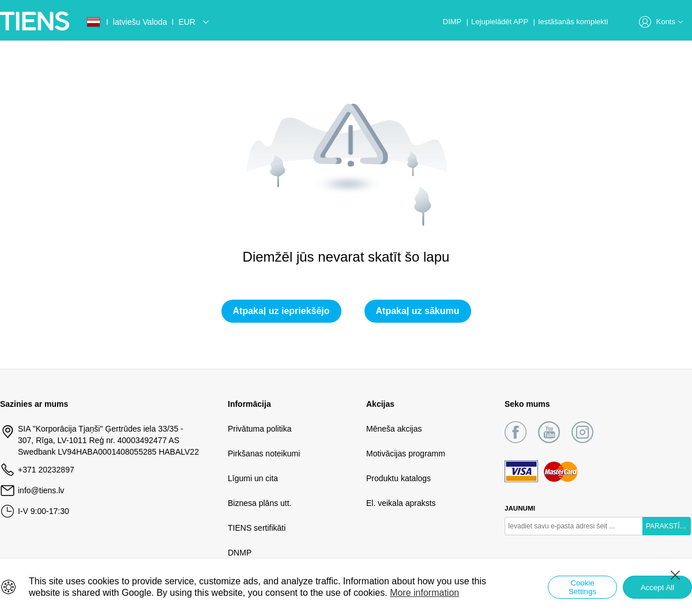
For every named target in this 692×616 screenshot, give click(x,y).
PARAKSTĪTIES (668, 526)
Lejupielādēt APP (501, 22)
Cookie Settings (582, 587)
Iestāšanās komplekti (573, 22)
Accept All (658, 587)
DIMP (453, 22)
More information (424, 593)
